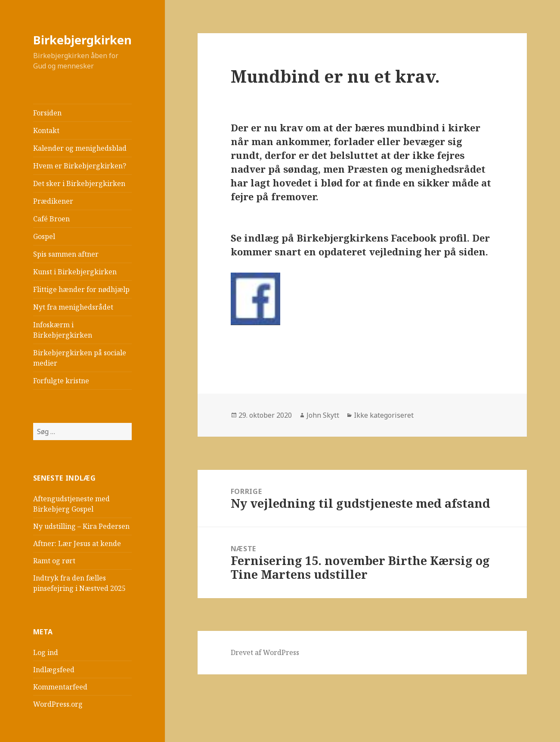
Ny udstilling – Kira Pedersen (81, 526)
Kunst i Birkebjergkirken (75, 272)
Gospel (44, 236)
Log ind (46, 652)
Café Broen (51, 219)
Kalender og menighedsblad (80, 148)
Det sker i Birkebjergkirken (79, 183)
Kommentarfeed (60, 687)
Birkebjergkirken (82, 40)
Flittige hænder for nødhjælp (81, 289)
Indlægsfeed (54, 670)
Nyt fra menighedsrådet (73, 307)
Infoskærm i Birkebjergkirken (63, 330)
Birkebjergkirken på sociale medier (80, 358)
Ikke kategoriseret (384, 415)
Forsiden (47, 113)
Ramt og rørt (54, 561)
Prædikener (53, 201)
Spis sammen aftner (66, 254)
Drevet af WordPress (265, 652)
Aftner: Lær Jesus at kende (77, 543)
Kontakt (46, 130)
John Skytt (323, 415)
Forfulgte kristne (61, 381)
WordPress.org (58, 704)
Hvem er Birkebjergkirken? (80, 166)
